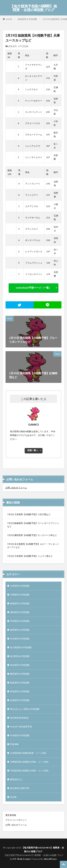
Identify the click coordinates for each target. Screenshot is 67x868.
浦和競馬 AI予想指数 (20, 612)
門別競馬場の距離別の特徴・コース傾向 (29, 771)
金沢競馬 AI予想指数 (20, 656)
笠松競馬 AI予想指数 (20, 665)
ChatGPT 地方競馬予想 (21, 727)
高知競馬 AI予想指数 (20, 691)
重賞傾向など (16, 779)
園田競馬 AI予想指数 (20, 674)
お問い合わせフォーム (16, 488)
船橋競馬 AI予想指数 (20, 603)
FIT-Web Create (22, 859)
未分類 (13, 797)
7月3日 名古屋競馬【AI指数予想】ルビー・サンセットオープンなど (33, 546)
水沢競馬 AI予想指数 (20, 639)
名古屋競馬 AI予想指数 (21, 647)
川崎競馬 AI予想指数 (20, 595)
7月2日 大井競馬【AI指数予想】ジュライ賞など (30, 556)
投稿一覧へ (33, 450)
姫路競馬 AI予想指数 (27, 19)
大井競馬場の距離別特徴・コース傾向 (28, 753)
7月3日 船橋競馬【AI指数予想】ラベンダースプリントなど (33, 525)
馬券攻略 (14, 744)
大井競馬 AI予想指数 (20, 586)
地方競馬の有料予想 (20, 788)
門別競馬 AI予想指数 (20, 621)
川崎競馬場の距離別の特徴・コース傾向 (29, 762)
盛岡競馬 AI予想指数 (20, 630)
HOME (9, 19)
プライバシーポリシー (16, 820)
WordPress (50, 859)
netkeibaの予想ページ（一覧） (33, 288)
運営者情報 (11, 815)
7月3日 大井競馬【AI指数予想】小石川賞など (29, 514)
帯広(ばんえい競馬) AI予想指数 (25, 709)
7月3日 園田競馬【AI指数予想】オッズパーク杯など (32, 535)
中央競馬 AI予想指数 (20, 735)
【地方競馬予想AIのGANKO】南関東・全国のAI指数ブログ (33, 8)
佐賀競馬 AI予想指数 (20, 700)
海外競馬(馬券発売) (19, 718)
